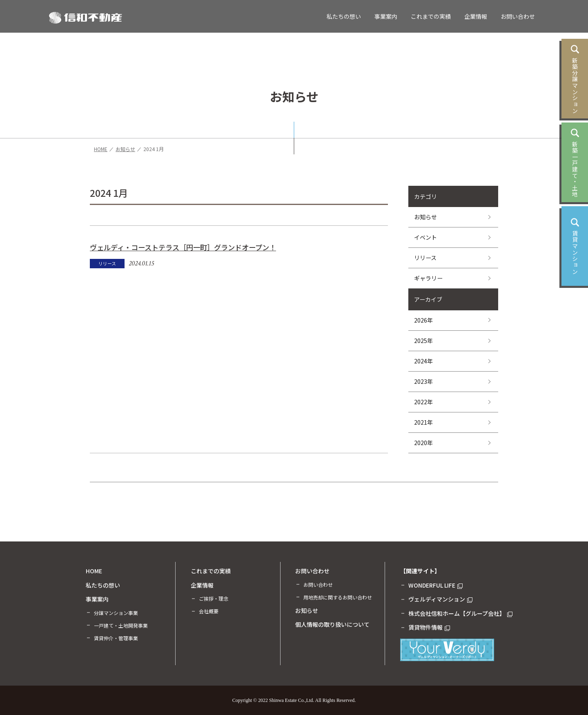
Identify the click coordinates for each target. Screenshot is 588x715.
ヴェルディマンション (440, 599)
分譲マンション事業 (116, 613)
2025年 (423, 341)
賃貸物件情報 (429, 627)
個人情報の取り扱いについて (332, 624)
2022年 (423, 402)
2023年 (423, 381)
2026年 (423, 320)
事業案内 (386, 16)
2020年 (423, 443)
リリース (425, 258)
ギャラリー (428, 278)
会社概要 (209, 611)
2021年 (423, 422)
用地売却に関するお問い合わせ (338, 597)
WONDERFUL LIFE (435, 585)
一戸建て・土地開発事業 (121, 625)
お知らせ (425, 217)
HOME (94, 571)
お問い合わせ (518, 16)
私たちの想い (344, 16)
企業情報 (476, 16)
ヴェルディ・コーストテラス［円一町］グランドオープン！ (183, 247)
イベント (425, 237)
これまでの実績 (431, 16)
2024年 (423, 361)
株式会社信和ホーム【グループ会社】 (460, 613)
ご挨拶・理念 (214, 598)
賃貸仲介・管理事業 (116, 638)
